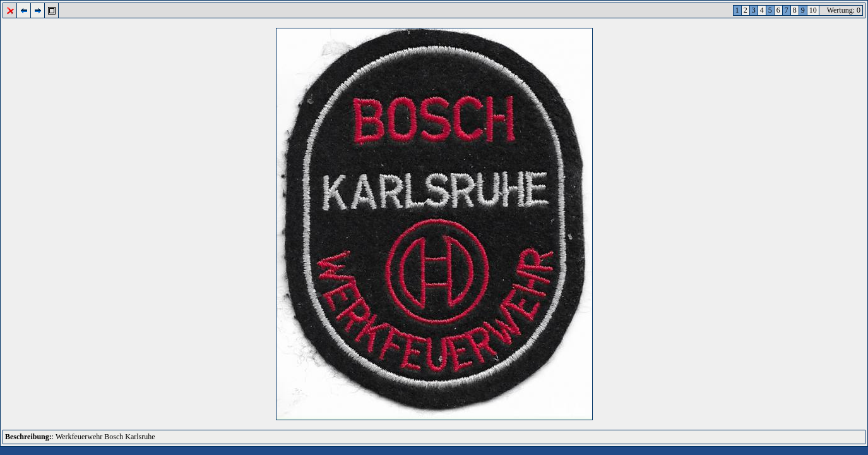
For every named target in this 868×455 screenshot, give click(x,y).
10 (813, 10)
